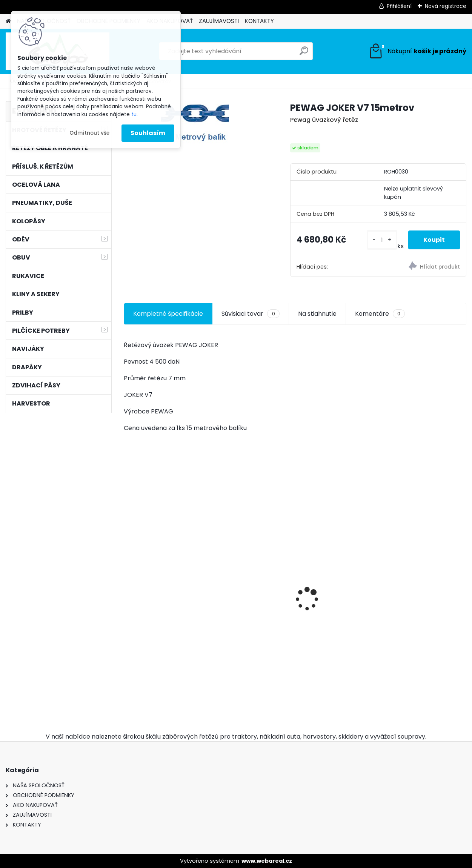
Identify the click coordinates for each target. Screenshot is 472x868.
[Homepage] (8, 21)
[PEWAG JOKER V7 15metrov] (195, 126)
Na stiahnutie (317, 314)
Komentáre (380, 314)
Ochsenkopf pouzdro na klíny (252, 634)
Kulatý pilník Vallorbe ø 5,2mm (424, 636)
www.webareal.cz (267, 861)
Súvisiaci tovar (250, 314)
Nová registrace (446, 6)
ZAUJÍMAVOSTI (219, 21)
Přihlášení (399, 6)
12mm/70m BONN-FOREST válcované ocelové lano (157, 566)
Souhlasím (148, 133)
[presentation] (128, 586)
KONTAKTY (259, 21)
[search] (304, 54)
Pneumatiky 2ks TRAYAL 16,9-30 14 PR (337, 602)
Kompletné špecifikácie (168, 314)
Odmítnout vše (89, 133)
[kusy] (382, 240)
